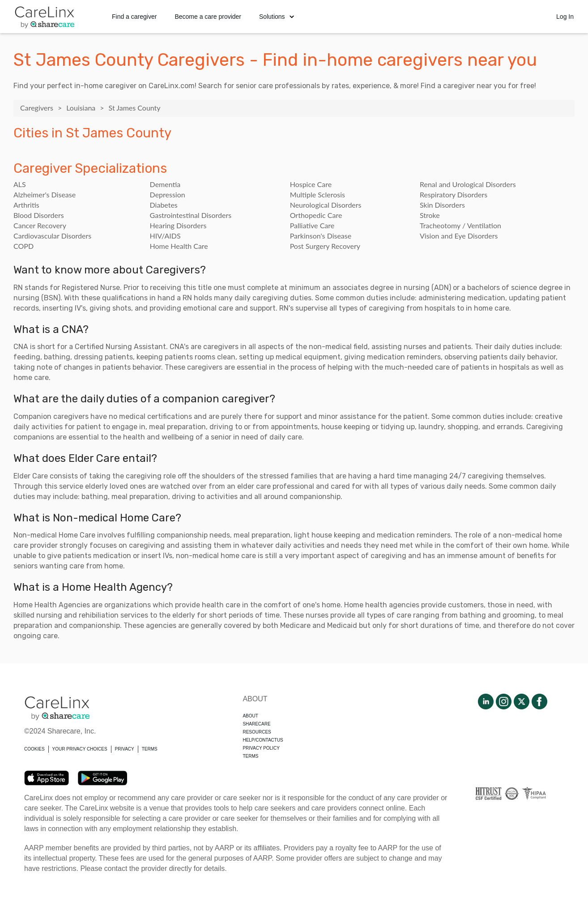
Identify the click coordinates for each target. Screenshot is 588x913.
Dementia (165, 184)
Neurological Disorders (326, 205)
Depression (168, 194)
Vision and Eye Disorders (459, 236)
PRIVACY (125, 749)
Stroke (430, 215)
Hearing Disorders (178, 225)
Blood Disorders (39, 215)
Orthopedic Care (316, 215)
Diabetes (164, 205)
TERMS (150, 749)
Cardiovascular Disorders (52, 236)
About (250, 716)
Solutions (277, 17)
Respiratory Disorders (454, 194)
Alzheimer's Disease (45, 194)
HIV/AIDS (165, 236)
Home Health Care (179, 246)
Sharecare (256, 724)
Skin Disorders (442, 205)
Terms (250, 756)
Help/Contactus (263, 740)
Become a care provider (208, 17)
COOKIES (34, 749)
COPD (23, 246)
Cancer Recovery (40, 225)
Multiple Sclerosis (317, 194)
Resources (257, 732)
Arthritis (26, 205)
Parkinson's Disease (321, 236)
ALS (20, 184)
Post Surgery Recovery (325, 246)
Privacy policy (261, 748)
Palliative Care (312, 225)
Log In (565, 17)
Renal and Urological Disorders (468, 184)
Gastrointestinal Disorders (191, 215)
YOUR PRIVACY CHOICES (80, 749)
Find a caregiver (134, 17)
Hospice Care (311, 184)
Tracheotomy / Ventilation (460, 225)
